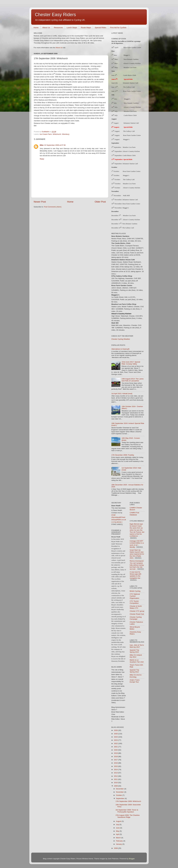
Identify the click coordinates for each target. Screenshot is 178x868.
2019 (116, 753)
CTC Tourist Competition (134, 602)
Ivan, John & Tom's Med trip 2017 (137, 646)
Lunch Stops (72, 27)
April (118, 834)
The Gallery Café (129, 87)
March (119, 838)
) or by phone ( (117, 522)
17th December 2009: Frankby (123, 455)
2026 (116, 730)
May (118, 831)
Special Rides (100, 27)
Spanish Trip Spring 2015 (134, 651)
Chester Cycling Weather (121, 339)
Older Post (100, 202)
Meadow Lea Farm (129, 147)
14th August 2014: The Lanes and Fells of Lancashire (133, 380)
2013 (116, 773)
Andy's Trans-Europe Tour (135, 681)
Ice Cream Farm (46, 134)
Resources (58, 27)
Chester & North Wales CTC (136, 607)
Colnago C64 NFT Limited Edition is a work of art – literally (137, 544)
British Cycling (135, 591)
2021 (116, 747)
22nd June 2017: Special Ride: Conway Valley (131, 363)
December (120, 789)
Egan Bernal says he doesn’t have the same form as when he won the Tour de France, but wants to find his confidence (137, 530)
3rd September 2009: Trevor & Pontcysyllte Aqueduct (127, 811)
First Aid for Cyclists (118, 27)
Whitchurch (57, 134)
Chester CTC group (137, 611)
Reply (42, 159)
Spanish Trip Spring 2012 (134, 671)
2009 (116, 786)
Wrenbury (66, 134)
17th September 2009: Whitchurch (128, 801)
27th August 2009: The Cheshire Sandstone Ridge (128, 816)
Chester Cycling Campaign (136, 618)
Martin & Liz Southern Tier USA (137, 661)
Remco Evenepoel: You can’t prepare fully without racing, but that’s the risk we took (137, 565)
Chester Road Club (137, 614)
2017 (116, 760)
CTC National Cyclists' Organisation (135, 596)
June (118, 828)
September (120, 798)
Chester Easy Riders (55, 15)
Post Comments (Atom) (53, 207)
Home (36, 27)
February (120, 841)
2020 (116, 750)
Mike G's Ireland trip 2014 (136, 656)
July (118, 825)
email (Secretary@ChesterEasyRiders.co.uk (119, 517)
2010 (116, 783)
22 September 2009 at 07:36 (55, 145)
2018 (116, 757)
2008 (116, 848)
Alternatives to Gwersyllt (120, 349)
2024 (116, 737)
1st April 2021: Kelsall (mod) (122, 394)
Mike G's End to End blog (136, 676)
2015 (116, 766)
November (120, 792)
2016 (116, 763)
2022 (116, 743)
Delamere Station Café (131, 83)
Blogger (132, 859)
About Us (46, 27)
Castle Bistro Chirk (130, 75)
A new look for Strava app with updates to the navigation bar (136, 575)
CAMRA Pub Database (134, 514)
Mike (42, 145)
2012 (116, 776)
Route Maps (86, 27)
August (119, 821)
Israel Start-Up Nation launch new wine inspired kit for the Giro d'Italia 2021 (137, 554)
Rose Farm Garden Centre (132, 91)
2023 (116, 740)
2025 (116, 734)
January (119, 844)
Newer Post (40, 202)
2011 (116, 779)
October (119, 795)
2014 (116, 770)
